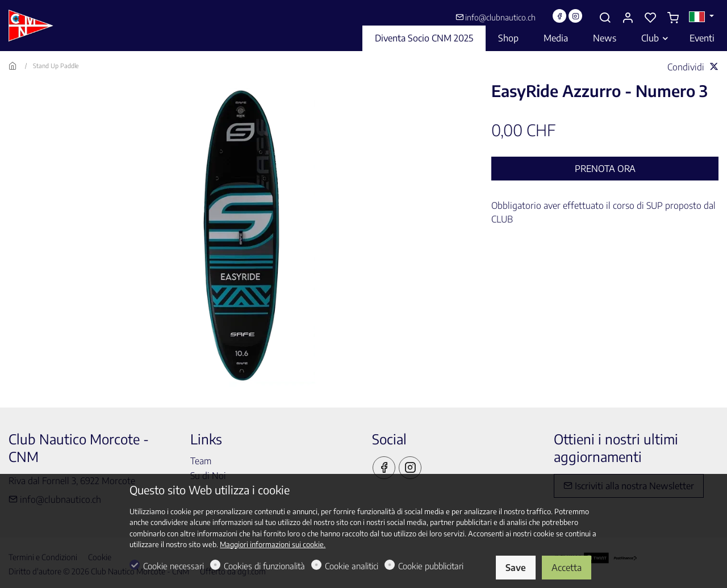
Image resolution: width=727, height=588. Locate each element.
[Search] (605, 18)
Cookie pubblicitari (431, 566)
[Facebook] (559, 16)
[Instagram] (575, 16)
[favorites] (650, 18)
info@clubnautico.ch (496, 17)
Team (201, 461)
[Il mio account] (628, 18)
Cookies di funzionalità (264, 566)
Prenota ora (605, 169)
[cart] (673, 18)
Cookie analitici (352, 566)
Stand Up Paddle (56, 66)
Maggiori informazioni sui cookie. (273, 544)
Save (516, 568)
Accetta (567, 568)
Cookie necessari (174, 566)
